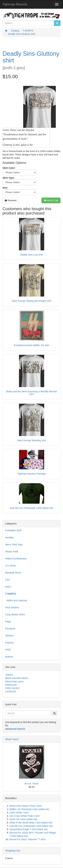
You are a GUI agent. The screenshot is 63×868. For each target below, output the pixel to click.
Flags (8, 622)
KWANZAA (11, 685)
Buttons (9, 657)
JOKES (9, 675)
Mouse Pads (12, 552)
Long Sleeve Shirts (15, 614)
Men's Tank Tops (14, 545)
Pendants (10, 629)
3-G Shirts (10, 566)
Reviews (11, 200)
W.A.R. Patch (32, 784)
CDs (7, 580)
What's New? (12, 739)
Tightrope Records (15, 4)
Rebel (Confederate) (16, 559)
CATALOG (11, 692)
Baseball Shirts (13, 573)
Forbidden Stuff (13, 530)
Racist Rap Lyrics (14, 681)
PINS (8, 650)
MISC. (8, 587)
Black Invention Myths (17, 678)
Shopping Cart (13, 851)
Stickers (9, 636)
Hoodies (9, 537)
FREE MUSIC (12, 688)
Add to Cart (51, 200)
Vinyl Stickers (12, 607)
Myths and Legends (16, 600)
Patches (9, 643)
